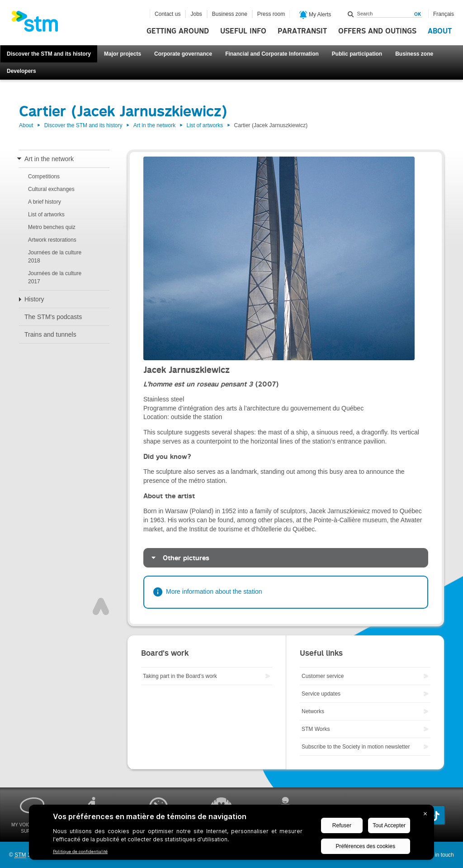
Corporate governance (183, 54)
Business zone (414, 54)
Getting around (178, 31)
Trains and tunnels (50, 334)
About (440, 31)
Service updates (321, 694)
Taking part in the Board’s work (180, 676)
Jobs (196, 14)
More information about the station (214, 591)
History (34, 299)
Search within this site (351, 14)
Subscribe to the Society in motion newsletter (356, 747)
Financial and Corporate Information (272, 54)
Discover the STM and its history (49, 54)
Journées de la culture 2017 (55, 277)
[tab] (286, 558)
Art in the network (154, 125)
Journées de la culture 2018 (55, 257)
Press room (271, 14)
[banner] (39, 24)
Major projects (123, 54)
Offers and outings (377, 31)
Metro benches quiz (52, 227)
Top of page (101, 606)
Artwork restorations (52, 240)
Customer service (323, 676)
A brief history (45, 202)
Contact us (168, 14)
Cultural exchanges (51, 189)
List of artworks (205, 125)
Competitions (44, 176)
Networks (313, 711)
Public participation (357, 54)
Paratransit (302, 31)
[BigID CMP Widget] (231, 835)
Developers (21, 71)
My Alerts (315, 15)
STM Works (316, 729)
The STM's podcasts (53, 317)
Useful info (243, 31)
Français (444, 14)
